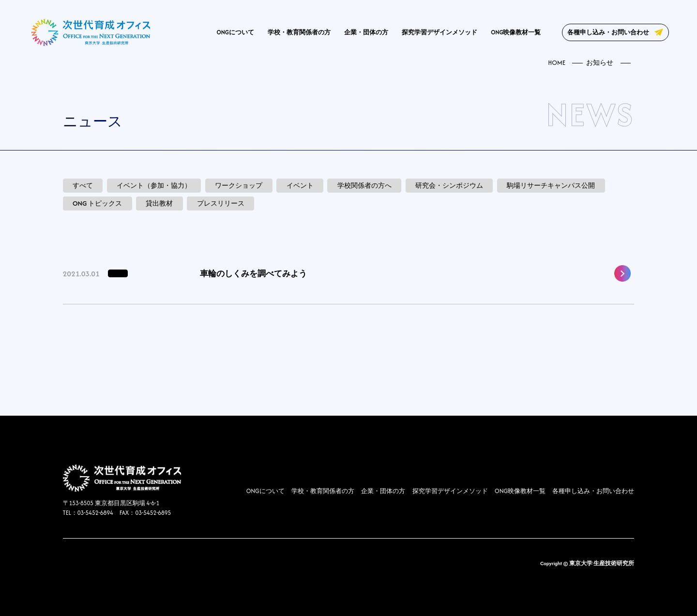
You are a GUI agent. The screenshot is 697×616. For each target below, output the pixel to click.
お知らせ (600, 63)
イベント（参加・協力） (154, 186)
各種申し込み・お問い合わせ (608, 32)
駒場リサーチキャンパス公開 (551, 186)
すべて (83, 186)
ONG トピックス (97, 203)
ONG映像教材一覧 (516, 32)
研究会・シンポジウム (449, 186)
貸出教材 (159, 203)
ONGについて (235, 32)
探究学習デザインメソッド (439, 32)
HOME (557, 63)
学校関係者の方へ (364, 186)
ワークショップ (239, 186)
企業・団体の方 (366, 32)
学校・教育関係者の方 (299, 32)
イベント (300, 186)
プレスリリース (221, 203)
